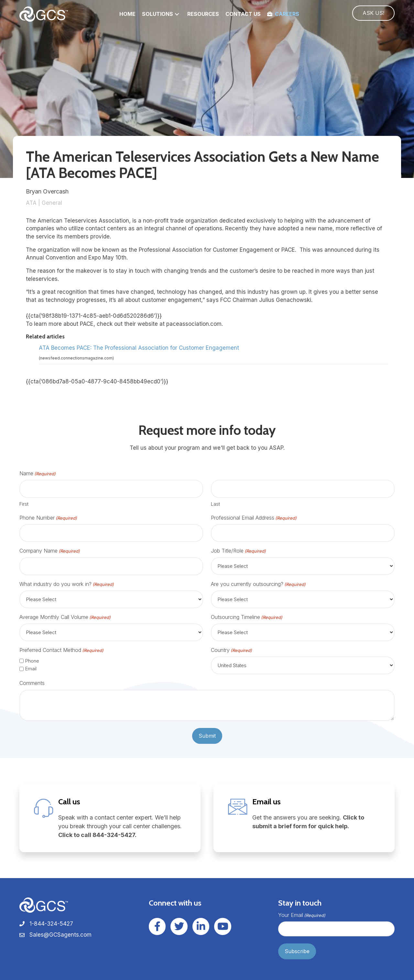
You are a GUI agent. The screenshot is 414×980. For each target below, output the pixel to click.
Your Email (302, 915)
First (24, 504)
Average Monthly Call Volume (65, 617)
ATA (31, 203)
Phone (32, 661)
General (52, 203)
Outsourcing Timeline (247, 617)
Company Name (50, 551)
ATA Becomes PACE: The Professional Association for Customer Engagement (139, 348)
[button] (177, 14)
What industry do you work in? (67, 584)
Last (215, 504)
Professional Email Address (254, 518)
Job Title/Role (238, 551)
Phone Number (48, 518)
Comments (32, 683)
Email (31, 669)
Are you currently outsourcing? (258, 584)
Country (231, 650)
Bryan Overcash (47, 191)
